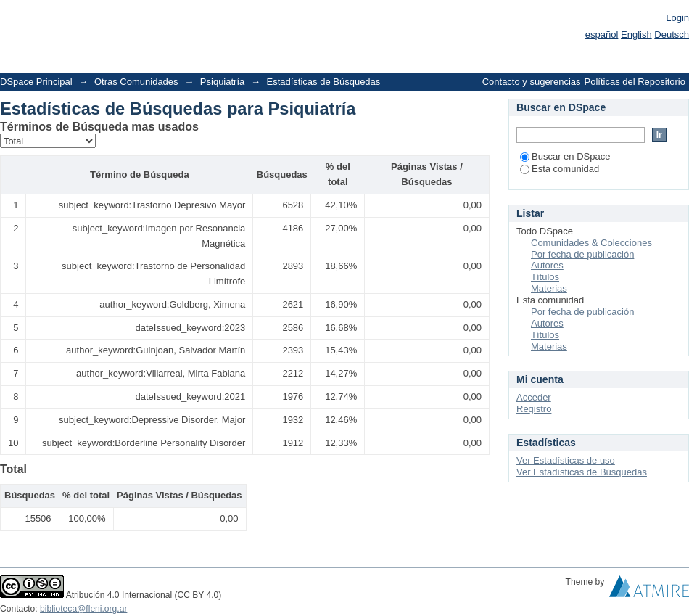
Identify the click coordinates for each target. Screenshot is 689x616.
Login (677, 18)
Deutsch (672, 34)
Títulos (545, 277)
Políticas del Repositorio (635, 82)
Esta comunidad (560, 169)
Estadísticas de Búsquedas (324, 82)
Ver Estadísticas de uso (566, 460)
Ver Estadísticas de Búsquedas (582, 472)
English (636, 34)
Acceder (534, 397)
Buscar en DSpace (565, 156)
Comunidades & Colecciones (591, 243)
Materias (549, 288)
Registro (534, 409)
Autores (547, 265)
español (602, 34)
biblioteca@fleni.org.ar (83, 609)
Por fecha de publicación (582, 254)
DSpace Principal (36, 82)
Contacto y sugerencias (532, 82)
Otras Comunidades (136, 82)
